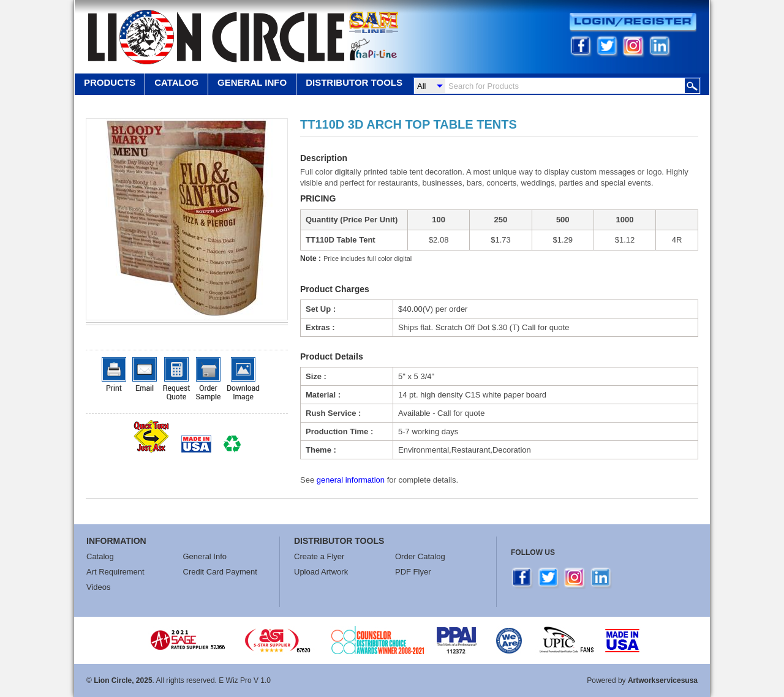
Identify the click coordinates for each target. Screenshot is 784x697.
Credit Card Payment (220, 572)
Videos (99, 587)
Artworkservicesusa (663, 680)
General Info (205, 556)
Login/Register (633, 22)
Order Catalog (420, 556)
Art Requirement (115, 572)
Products (110, 82)
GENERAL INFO (252, 82)
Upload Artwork (321, 572)
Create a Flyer (319, 556)
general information (351, 480)
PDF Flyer (413, 572)
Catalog (176, 82)
